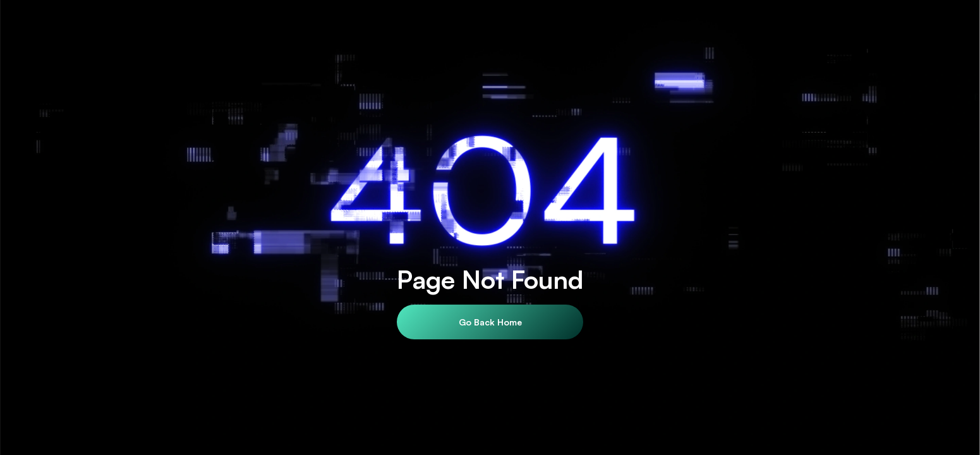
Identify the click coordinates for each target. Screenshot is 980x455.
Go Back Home (490, 322)
